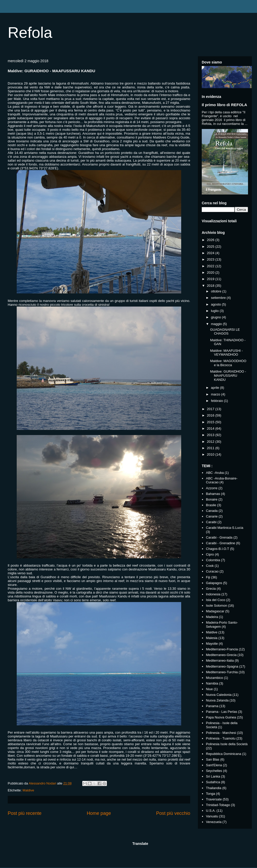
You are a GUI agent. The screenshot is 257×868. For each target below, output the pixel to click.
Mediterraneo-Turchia (222, 672)
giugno (217, 317)
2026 (211, 240)
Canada (212, 511)
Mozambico (214, 678)
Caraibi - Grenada (219, 537)
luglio (215, 311)
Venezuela (214, 822)
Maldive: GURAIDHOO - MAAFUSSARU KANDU (228, 375)
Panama (212, 706)
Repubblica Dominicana (223, 754)
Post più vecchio (173, 813)
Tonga (210, 794)
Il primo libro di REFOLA (224, 105)
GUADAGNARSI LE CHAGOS (225, 332)
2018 (211, 286)
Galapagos (214, 583)
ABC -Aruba (215, 473)
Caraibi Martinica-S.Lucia (224, 528)
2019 (211, 279)
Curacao (212, 571)
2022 (211, 266)
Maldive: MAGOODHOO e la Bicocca (228, 363)
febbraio (218, 401)
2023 (211, 259)
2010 (211, 454)
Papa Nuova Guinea (221, 717)
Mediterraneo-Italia (220, 661)
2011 (211, 448)
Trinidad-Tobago (218, 805)
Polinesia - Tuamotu (221, 738)
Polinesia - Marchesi (221, 733)
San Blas (213, 759)
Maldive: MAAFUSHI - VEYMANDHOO (226, 353)
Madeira (212, 617)
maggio (217, 324)
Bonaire (212, 499)
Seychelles (214, 771)
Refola (30, 33)
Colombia (213, 560)
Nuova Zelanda (217, 700)
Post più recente (25, 813)
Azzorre (212, 488)
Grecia (211, 589)
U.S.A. (211, 811)
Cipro (210, 554)
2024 (211, 253)
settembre (219, 298)
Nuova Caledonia (219, 695)
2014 (211, 428)
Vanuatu (212, 816)
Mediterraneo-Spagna (222, 666)
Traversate (214, 799)
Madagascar (215, 611)
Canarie (212, 516)
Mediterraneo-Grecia (221, 655)
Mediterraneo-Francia (222, 649)
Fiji (208, 577)
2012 (211, 442)
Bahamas (213, 494)
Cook (210, 566)
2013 (211, 435)
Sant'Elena (214, 765)
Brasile (211, 505)
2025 (211, 247)
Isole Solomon (216, 606)
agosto (217, 304)
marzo (216, 394)
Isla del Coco (215, 600)
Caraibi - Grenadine (220, 543)
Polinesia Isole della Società (227, 744)
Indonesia (213, 594)
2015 (211, 422)
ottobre (217, 291)
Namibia (212, 683)
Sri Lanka (213, 776)
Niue (209, 689)
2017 (211, 409)
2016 (211, 415)
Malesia (212, 638)
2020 (211, 273)
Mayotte (212, 644)
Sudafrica (213, 782)
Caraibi (211, 522)
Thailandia (214, 788)
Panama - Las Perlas (221, 712)
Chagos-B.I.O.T (217, 549)
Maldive (28, 790)
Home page (99, 813)
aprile (215, 388)
